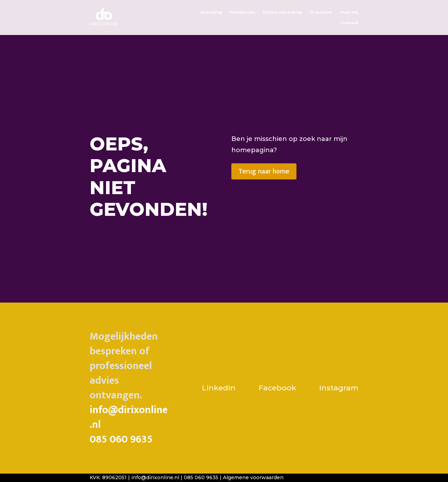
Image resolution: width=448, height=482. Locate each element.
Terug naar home (264, 171)
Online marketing (283, 12)
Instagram (339, 388)
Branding (211, 12)
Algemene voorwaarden (253, 477)
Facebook (277, 388)
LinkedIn (220, 388)
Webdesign (242, 12)
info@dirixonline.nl (129, 417)
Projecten (321, 12)
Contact (350, 23)
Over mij (349, 12)
